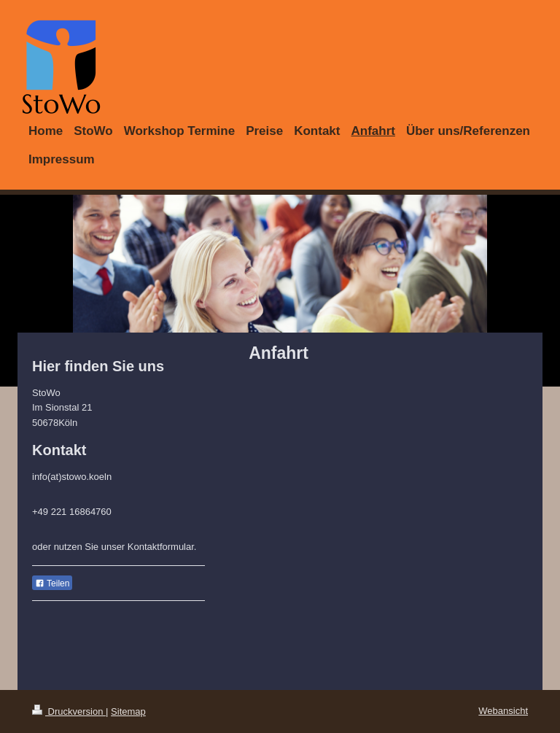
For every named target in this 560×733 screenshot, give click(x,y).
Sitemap (128, 711)
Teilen (52, 583)
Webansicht (503, 711)
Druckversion (69, 711)
